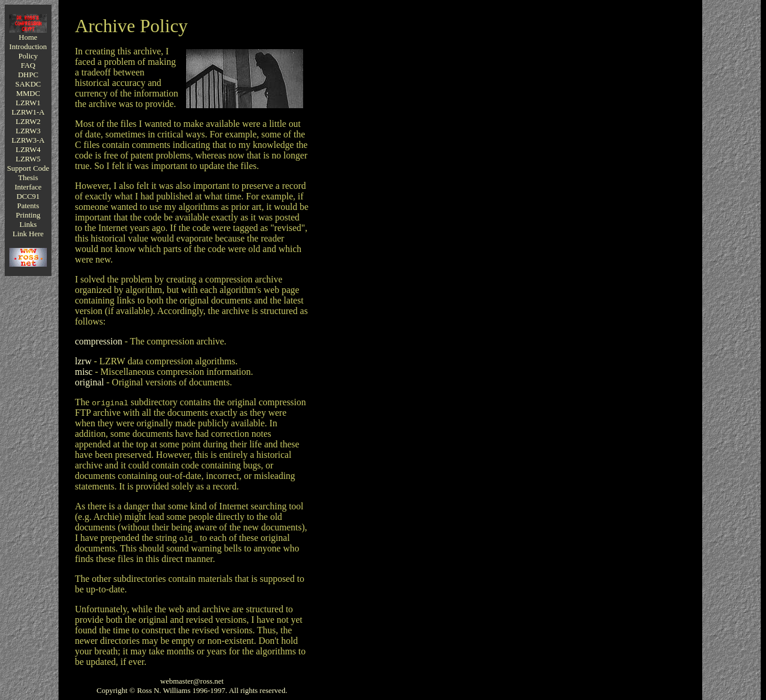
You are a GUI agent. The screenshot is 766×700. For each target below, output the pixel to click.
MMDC (28, 93)
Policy (28, 56)
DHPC (28, 75)
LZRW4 (28, 149)
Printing (28, 215)
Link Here (28, 234)
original (90, 382)
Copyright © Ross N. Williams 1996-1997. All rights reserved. (192, 690)
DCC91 (28, 196)
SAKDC (28, 84)
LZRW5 (28, 159)
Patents (28, 206)
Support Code (28, 168)
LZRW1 (28, 103)
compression (99, 341)
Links (28, 224)
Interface (28, 187)
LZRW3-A (28, 140)
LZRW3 (28, 131)
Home (28, 37)
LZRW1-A (28, 112)
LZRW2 (28, 121)
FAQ (28, 65)
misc (84, 372)
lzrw (83, 361)
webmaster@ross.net (192, 681)
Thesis (28, 177)
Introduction (28, 46)
